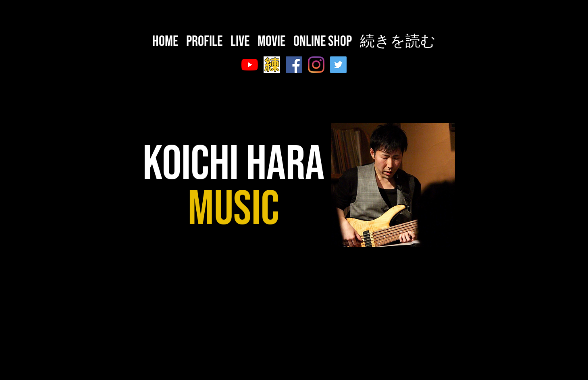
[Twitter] (338, 65)
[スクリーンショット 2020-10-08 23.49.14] (272, 65)
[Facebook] (294, 65)
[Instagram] (316, 65)
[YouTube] (250, 65)
